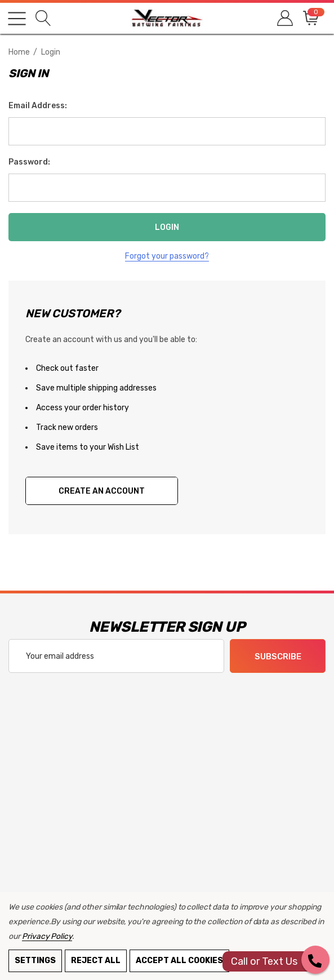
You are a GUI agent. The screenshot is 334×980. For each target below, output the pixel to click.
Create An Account (102, 491)
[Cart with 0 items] (310, 18)
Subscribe (278, 657)
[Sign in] (284, 18)
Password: (29, 162)
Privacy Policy (47, 936)
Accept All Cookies (179, 961)
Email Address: (38, 106)
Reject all (96, 961)
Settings (35, 961)
